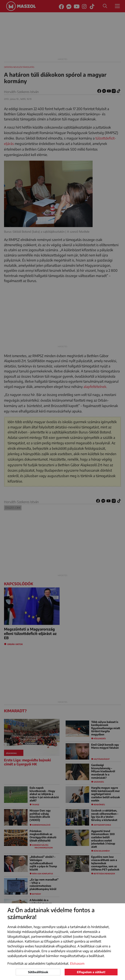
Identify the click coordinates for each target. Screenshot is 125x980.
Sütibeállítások (38, 972)
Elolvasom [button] (77, 963)
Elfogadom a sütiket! (91, 972)
